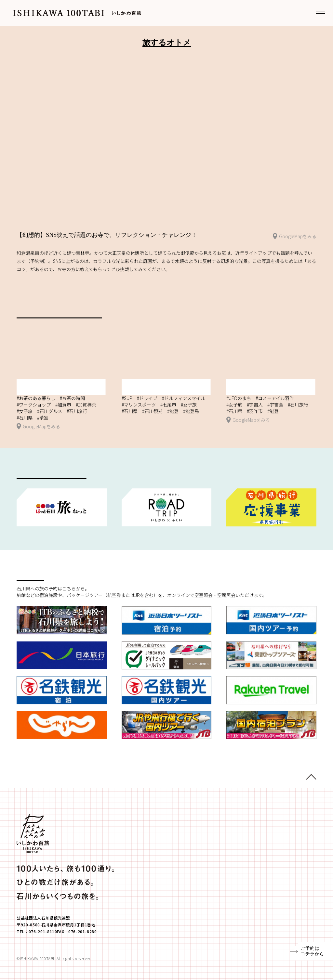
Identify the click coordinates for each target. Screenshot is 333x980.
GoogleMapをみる (295, 237)
